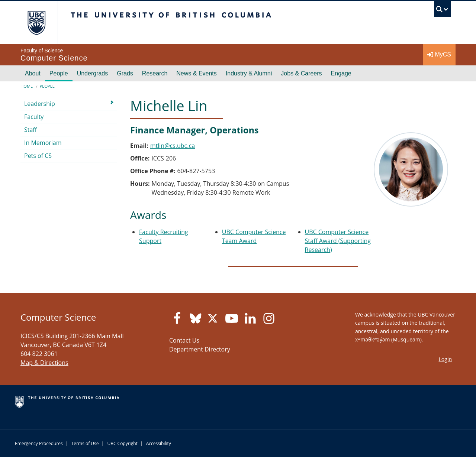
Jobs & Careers (301, 73)
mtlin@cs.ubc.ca (173, 146)
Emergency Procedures (39, 443)
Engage (341, 73)
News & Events (196, 73)
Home (27, 86)
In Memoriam (43, 143)
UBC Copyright (122, 443)
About (33, 73)
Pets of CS (38, 156)
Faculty (34, 117)
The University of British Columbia (36, 22)
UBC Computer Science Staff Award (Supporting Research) (338, 241)
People (59, 73)
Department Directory (200, 349)
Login (445, 359)
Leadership (40, 104)
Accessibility (159, 443)
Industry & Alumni (249, 73)
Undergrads (93, 73)
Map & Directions (44, 363)
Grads (125, 73)
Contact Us (184, 340)
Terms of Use (85, 443)
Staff (30, 130)
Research (155, 73)
